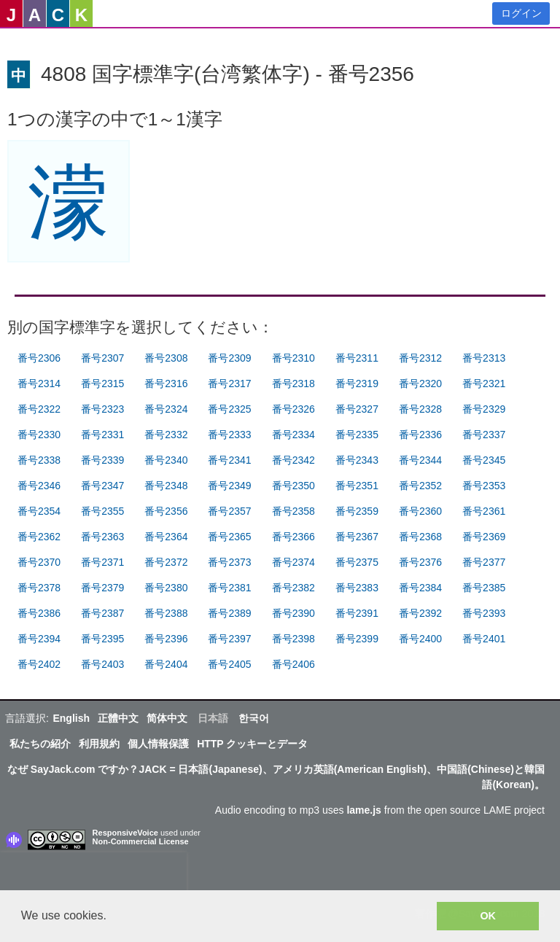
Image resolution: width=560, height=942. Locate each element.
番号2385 (484, 588)
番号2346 (39, 486)
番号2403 (102, 664)
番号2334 (293, 435)
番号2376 (420, 562)
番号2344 (420, 460)
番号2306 (39, 358)
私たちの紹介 (40, 744)
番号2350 (293, 486)
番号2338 (39, 460)
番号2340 (166, 460)
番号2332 (166, 435)
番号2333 (229, 435)
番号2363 (102, 537)
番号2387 (102, 613)
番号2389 (229, 613)
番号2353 (484, 486)
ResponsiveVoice (125, 833)
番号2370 (39, 562)
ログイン (521, 13)
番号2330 (39, 435)
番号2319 (357, 384)
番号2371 (102, 562)
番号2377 (484, 562)
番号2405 (229, 664)
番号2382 (293, 588)
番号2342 (293, 460)
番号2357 (229, 511)
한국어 (254, 718)
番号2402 (39, 664)
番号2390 (293, 613)
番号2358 (293, 511)
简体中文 (167, 718)
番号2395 (102, 639)
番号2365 (229, 537)
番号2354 (39, 511)
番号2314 (39, 384)
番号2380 (166, 588)
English (71, 718)
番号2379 (102, 588)
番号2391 (357, 613)
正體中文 (118, 718)
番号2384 (420, 588)
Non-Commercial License (141, 841)
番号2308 (166, 358)
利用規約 (99, 744)
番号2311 (357, 358)
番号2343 (357, 460)
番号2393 (484, 613)
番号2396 (166, 639)
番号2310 (293, 358)
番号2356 (166, 511)
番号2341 (229, 460)
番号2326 (293, 409)
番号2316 (166, 384)
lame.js (363, 810)
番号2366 (293, 537)
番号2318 (293, 384)
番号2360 (420, 511)
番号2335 (357, 435)
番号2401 (484, 639)
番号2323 (102, 409)
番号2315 (102, 384)
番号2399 (357, 639)
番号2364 (166, 537)
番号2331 (102, 435)
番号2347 (102, 486)
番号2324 (166, 409)
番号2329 (484, 409)
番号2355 (102, 511)
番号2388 (166, 613)
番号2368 (420, 537)
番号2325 (229, 409)
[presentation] (93, 874)
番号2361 (484, 511)
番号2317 (229, 384)
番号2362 (39, 537)
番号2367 (357, 537)
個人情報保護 (158, 744)
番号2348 (166, 486)
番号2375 (357, 562)
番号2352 (420, 486)
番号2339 (102, 460)
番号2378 (39, 588)
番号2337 (484, 435)
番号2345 (484, 460)
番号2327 (357, 409)
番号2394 (39, 639)
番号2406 (293, 664)
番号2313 (484, 358)
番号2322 (39, 409)
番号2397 (229, 639)
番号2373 (229, 562)
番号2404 (166, 664)
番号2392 (420, 613)
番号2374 (293, 562)
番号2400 (420, 639)
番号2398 (293, 639)
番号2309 (229, 358)
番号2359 (357, 511)
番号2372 (166, 562)
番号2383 (357, 588)
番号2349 (229, 486)
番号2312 (420, 358)
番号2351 (357, 486)
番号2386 (39, 613)
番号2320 (420, 384)
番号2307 (102, 358)
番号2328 (420, 409)
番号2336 (420, 435)
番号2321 (484, 384)
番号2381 (229, 588)
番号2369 (484, 537)
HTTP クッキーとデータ (252, 744)
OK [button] (488, 916)
